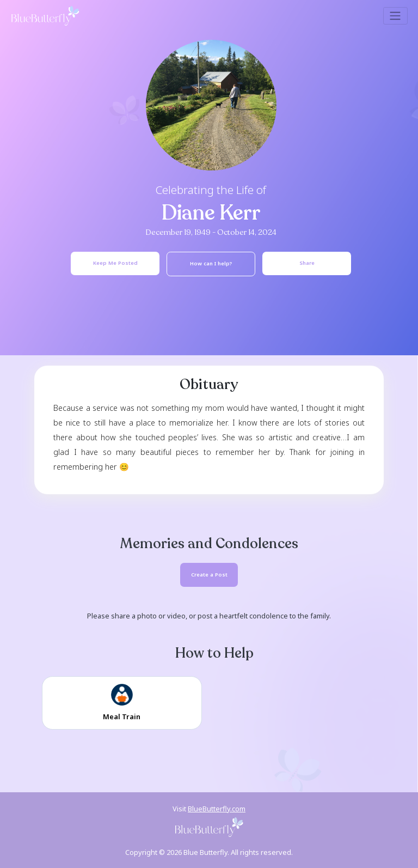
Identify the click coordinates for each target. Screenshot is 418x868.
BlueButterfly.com (217, 809)
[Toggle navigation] (395, 16)
